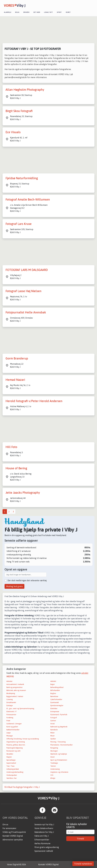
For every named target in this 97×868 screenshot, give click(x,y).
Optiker (53, 739)
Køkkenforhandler (13, 730)
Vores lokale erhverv (44, 828)
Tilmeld (80, 839)
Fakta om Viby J (42, 836)
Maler (52, 733)
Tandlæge (54, 763)
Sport (59, 12)
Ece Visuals (13, 132)
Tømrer (53, 766)
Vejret (68, 12)
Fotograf (54, 718)
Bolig (17, 12)
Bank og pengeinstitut (14, 687)
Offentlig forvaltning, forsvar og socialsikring (23, 739)
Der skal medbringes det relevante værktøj (27, 580)
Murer (52, 736)
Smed (52, 757)
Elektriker (54, 709)
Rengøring (54, 748)
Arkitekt (53, 681)
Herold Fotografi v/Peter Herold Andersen (34, 401)
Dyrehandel (55, 702)
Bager (53, 684)
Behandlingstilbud (57, 687)
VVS (52, 775)
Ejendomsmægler (57, 705)
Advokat (9, 681)
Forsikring (10, 718)
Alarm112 (8, 12)
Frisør (8, 721)
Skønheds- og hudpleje (59, 754)
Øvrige (53, 778)
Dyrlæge (10, 705)
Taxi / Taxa (10, 766)
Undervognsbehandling (15, 772)
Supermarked (11, 763)
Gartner (53, 721)
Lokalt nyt (48, 12)
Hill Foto (11, 447)
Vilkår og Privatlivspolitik (14, 832)
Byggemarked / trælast (15, 696)
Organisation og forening (16, 742)
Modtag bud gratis (14, 586)
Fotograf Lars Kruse (19, 224)
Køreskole (54, 730)
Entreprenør (55, 712)
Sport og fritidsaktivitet (59, 760)
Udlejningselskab (13, 769)
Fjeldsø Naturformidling (22, 178)
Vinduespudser (12, 775)
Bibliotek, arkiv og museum (16, 690)
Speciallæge (11, 760)
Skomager (54, 751)
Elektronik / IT (12, 712)
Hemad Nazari (15, 380)
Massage (10, 736)
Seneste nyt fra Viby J (44, 824)
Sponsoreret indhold (44, 851)
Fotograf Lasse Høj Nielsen (23, 291)
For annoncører (9, 828)
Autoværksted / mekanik (15, 684)
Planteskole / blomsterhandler (62, 745)
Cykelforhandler (56, 699)
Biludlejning (11, 693)
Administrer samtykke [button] (13, 840)
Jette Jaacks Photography (23, 493)
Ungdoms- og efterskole (59, 772)
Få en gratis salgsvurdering (47, 847)
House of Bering (16, 468)
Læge (9, 733)
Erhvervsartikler (42, 840)
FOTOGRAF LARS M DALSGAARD (27, 270)
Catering (10, 699)
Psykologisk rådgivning (15, 748)
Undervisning (55, 769)
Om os (5, 824)
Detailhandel (11, 702)
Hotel (53, 724)
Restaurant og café (13, 751)
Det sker (37, 12)
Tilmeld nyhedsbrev (83, 864)
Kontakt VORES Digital (13, 836)
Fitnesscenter (11, 715)
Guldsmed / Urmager (14, 724)
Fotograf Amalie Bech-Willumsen (28, 199)
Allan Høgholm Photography (25, 90)
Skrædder (10, 754)
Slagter (9, 757)
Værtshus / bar (11, 778)
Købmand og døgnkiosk (59, 727)
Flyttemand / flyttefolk (59, 715)
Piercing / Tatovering (58, 742)
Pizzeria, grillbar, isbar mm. (16, 745)
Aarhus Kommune (42, 843)
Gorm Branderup (17, 358)
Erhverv (26, 12)
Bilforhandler (55, 690)
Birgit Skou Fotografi (19, 111)
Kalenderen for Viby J (44, 832)
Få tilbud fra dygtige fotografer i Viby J (22, 787)
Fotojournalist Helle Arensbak (26, 312)
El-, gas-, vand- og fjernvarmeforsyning (20, 709)
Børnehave (54, 696)
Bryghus (53, 693)
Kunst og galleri (12, 727)
